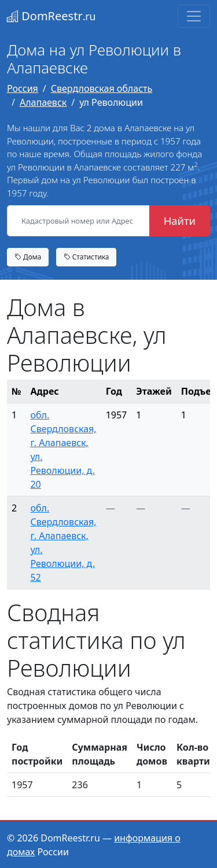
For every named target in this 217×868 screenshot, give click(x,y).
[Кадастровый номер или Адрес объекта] (78, 221)
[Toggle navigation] (194, 16)
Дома (28, 257)
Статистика (87, 257)
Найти (180, 220)
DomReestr (51, 16)
